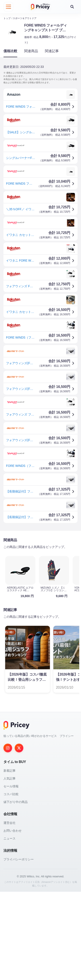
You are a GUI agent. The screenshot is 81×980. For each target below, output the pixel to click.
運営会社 (10, 911)
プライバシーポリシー (19, 948)
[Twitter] (19, 836)
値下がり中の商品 (16, 890)
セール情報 (11, 875)
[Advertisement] (40, 578)
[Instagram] (8, 836)
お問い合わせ (13, 919)
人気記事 (10, 867)
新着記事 (10, 859)
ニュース (10, 927)
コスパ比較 (11, 882)
